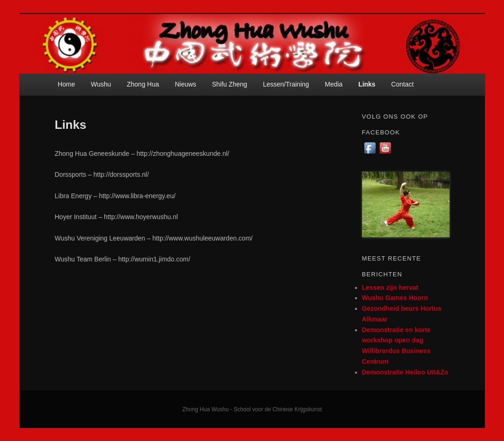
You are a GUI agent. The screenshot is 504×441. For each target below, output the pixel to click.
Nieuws (186, 84)
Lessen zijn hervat (390, 287)
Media (334, 84)
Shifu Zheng (230, 84)
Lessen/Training (286, 84)
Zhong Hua (143, 84)
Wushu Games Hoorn (395, 298)
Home (66, 84)
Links (367, 84)
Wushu (101, 84)
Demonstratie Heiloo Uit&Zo (405, 372)
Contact (403, 84)
